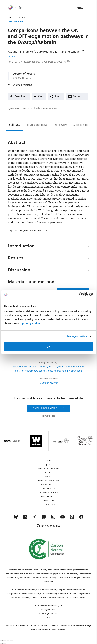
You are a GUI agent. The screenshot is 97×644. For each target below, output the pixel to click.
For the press (48, 497)
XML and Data (48, 505)
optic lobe (76, 371)
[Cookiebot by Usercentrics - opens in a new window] (79, 295)
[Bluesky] (16, 518)
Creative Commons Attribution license (68, 625)
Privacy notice (48, 416)
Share (58, 96)
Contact (48, 477)
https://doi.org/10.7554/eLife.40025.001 (30, 230)
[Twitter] (34, 518)
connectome (45, 371)
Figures (36, 125)
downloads (32, 109)
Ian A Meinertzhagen (68, 52)
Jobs (48, 465)
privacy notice (31, 323)
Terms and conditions (48, 481)
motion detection (74, 367)
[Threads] (72, 518)
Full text (14, 125)
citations (50, 109)
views (14, 109)
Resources (48, 501)
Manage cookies (77, 336)
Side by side (81, 125)
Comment (80, 97)
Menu (80, 8)
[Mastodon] (44, 518)
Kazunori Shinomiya (20, 52)
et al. (12, 56)
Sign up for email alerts (49, 408)
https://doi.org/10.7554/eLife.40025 (43, 62)
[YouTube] (63, 518)
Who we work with (48, 469)
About (49, 461)
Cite (40, 96)
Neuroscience (16, 22)
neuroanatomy (62, 371)
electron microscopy (26, 371)
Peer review (60, 125)
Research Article (17, 18)
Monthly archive (49, 493)
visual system (56, 367)
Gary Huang (44, 52)
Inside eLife (48, 489)
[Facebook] (81, 518)
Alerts (48, 473)
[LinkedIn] (25, 518)
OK (48, 347)
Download (20, 96)
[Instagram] (53, 518)
